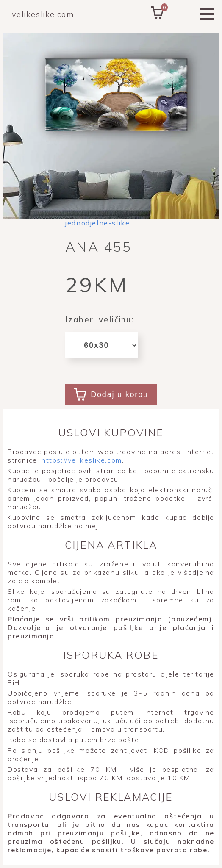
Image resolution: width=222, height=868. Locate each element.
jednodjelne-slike (97, 223)
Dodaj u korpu (111, 394)
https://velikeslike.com (80, 460)
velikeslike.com (43, 14)
